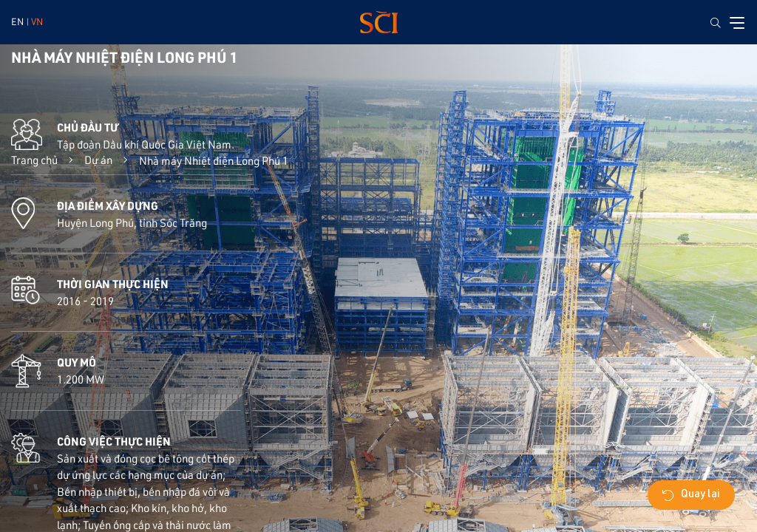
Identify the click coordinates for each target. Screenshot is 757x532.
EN (17, 21)
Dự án (98, 160)
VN (37, 21)
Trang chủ (34, 160)
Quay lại (691, 495)
